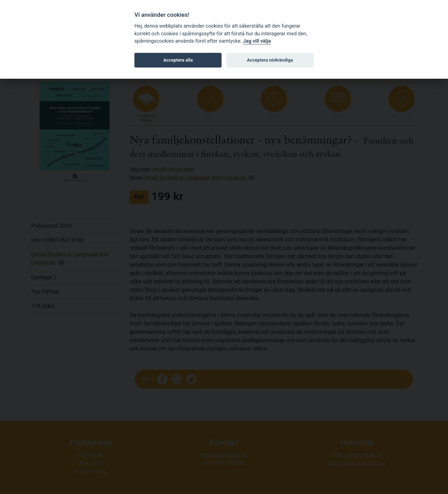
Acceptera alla (178, 60)
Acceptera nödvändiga (270, 60)
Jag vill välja (257, 41)
